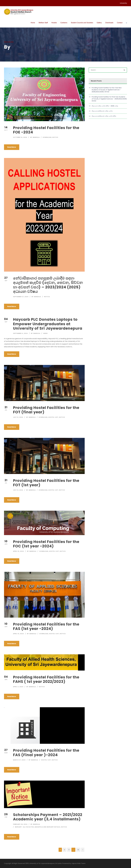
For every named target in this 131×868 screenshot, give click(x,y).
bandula (36, 137)
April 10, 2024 (18, 551)
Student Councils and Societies (82, 23)
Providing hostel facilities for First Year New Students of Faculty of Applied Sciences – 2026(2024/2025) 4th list (107, 90)
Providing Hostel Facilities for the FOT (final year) (46, 410)
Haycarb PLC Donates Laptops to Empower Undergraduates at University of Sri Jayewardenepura (48, 324)
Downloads (109, 23)
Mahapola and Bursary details (47, 827)
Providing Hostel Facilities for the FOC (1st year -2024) (46, 544)
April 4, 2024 (18, 687)
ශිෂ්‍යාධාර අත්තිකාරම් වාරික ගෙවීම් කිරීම (104, 116)
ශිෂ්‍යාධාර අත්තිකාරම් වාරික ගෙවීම (102, 111)
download (47, 137)
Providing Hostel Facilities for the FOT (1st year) (46, 483)
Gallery (99, 23)
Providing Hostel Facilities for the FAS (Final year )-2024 (46, 753)
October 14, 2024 (20, 137)
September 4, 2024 (20, 333)
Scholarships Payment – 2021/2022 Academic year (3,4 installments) (48, 817)
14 (78, 850)
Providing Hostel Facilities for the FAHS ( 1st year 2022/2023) (46, 679)
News (45, 333)
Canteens (64, 23)
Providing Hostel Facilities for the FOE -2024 (46, 130)
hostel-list (53, 417)
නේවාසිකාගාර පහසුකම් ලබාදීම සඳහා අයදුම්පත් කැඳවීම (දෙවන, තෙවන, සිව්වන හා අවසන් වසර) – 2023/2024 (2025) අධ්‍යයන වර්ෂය (48, 285)
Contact (120, 23)
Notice (55, 137)
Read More (12, 147)
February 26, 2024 (20, 824)
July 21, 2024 (18, 417)
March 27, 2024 (19, 760)
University (123, 3)
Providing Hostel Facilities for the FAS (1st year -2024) (46, 626)
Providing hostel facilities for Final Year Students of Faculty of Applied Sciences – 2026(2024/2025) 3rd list (109, 99)
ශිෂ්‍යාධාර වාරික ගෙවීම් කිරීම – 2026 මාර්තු (105, 106)
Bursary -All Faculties (24, 827)
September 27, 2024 (21, 297)
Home (33, 23)
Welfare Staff (43, 23)
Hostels (54, 23)
